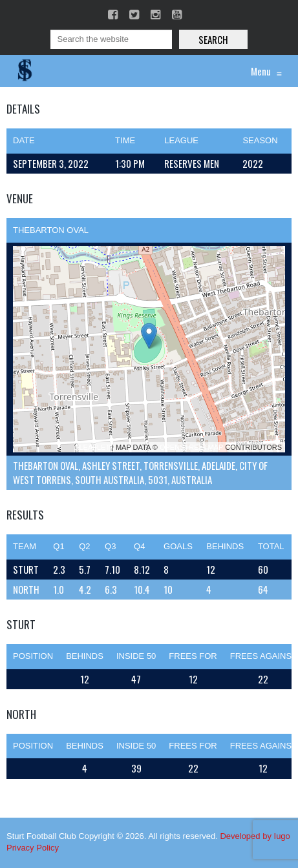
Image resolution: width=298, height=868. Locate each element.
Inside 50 (136, 656)
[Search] (111, 39)
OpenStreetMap (191, 447)
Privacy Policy (33, 848)
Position (33, 656)
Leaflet (94, 447)
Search (213, 39)
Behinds (85, 656)
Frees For (193, 656)
